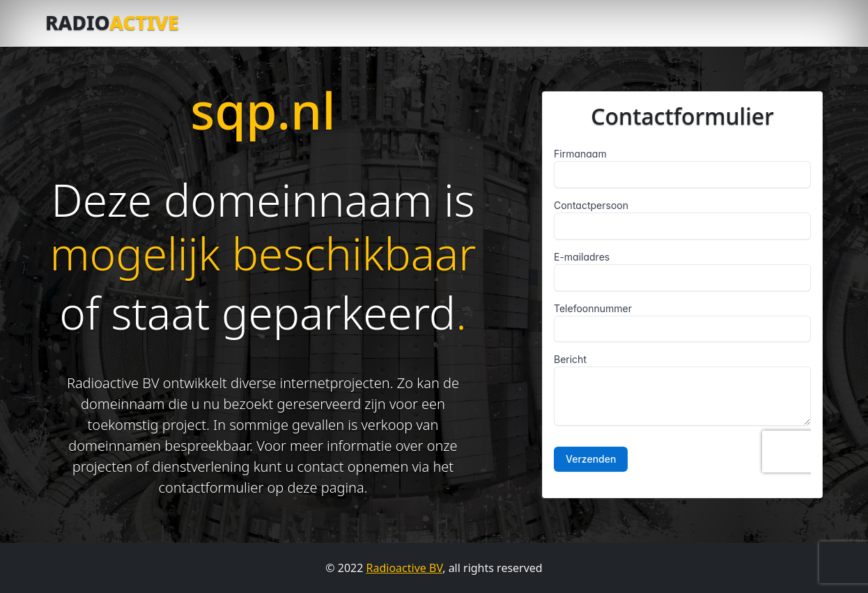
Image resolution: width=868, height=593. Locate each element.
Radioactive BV (405, 568)
